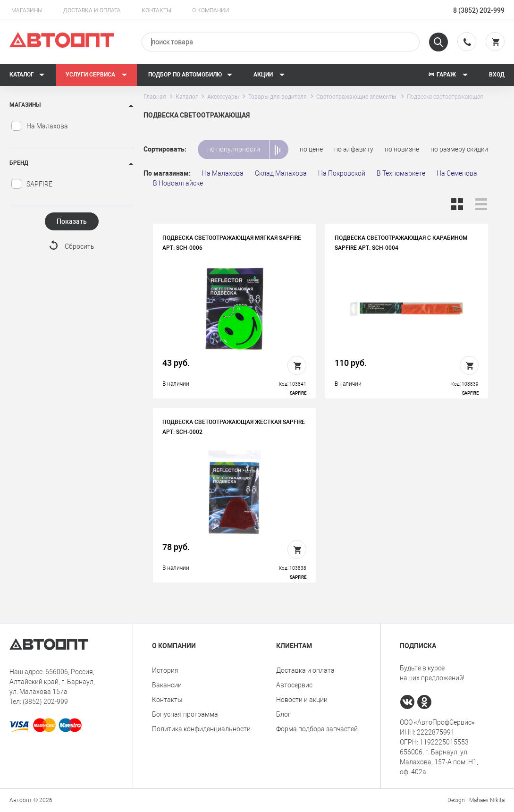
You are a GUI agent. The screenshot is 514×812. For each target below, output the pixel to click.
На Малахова (39, 126)
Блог (283, 714)
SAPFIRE (32, 184)
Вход (497, 75)
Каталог (27, 75)
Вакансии (167, 685)
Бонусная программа (185, 714)
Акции (269, 75)
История (165, 670)
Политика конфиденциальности (201, 729)
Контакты (156, 10)
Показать (72, 221)
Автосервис (294, 685)
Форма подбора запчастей (317, 729)
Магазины (27, 10)
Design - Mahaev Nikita (476, 800)
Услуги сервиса (97, 75)
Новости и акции (302, 700)
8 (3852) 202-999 (479, 10)
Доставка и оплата (92, 10)
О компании (211, 10)
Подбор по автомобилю (190, 75)
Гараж (448, 75)
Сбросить (80, 246)
